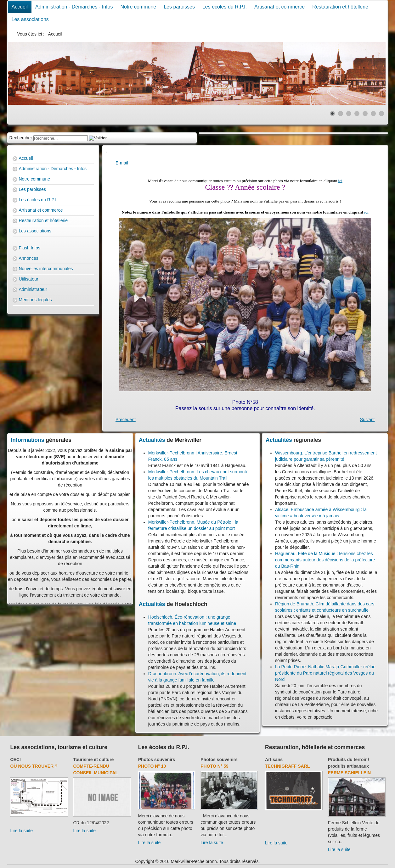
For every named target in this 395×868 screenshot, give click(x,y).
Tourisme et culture (94, 759)
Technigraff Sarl (287, 766)
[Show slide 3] (349, 114)
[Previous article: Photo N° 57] (126, 420)
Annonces (29, 258)
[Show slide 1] (332, 114)
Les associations (30, 19)
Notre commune (138, 7)
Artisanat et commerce (279, 7)
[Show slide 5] (365, 114)
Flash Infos (30, 248)
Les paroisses (179, 7)
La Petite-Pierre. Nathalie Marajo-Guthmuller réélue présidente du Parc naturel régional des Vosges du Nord (325, 673)
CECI (16, 759)
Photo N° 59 (214, 766)
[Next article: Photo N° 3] (367, 420)
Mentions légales (35, 300)
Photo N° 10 (152, 766)
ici (340, 181)
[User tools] (107, 152)
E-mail (122, 163)
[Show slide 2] (341, 114)
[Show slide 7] (381, 114)
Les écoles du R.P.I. (225, 7)
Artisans (274, 759)
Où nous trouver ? (34, 766)
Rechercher (21, 138)
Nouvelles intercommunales (46, 269)
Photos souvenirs (157, 759)
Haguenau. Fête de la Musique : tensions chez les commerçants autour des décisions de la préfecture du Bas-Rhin (325, 560)
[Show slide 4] (357, 114)
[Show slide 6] (373, 114)
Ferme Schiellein (349, 773)
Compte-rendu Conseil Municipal (96, 769)
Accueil (20, 7)
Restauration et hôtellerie (340, 7)
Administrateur (33, 289)
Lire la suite (22, 831)
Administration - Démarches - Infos (74, 7)
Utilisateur (29, 279)
